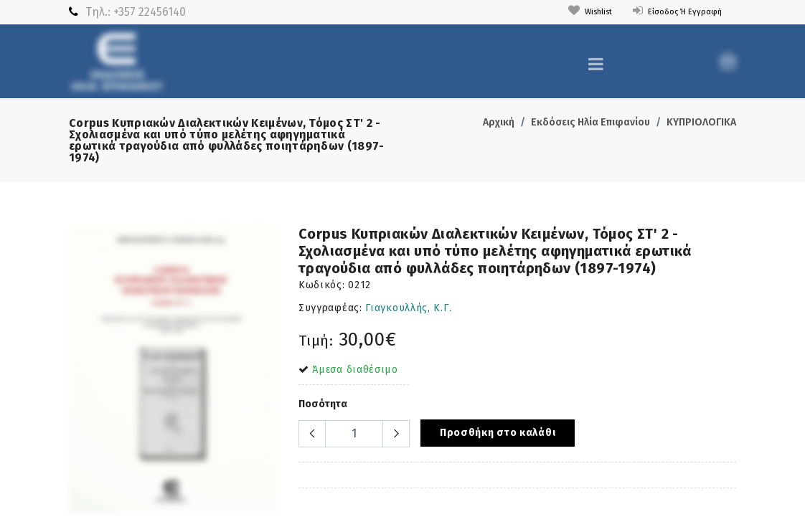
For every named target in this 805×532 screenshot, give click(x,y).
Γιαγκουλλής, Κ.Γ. (408, 308)
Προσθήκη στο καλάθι (498, 433)
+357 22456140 (150, 12)
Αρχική (499, 122)
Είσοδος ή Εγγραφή (669, 11)
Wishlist (569, 11)
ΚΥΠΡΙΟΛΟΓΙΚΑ (701, 122)
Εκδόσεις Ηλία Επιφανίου (590, 122)
